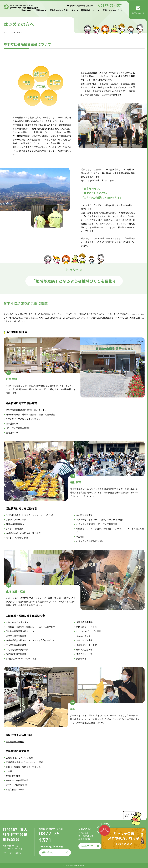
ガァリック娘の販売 (15, 785)
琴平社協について (89, 10)
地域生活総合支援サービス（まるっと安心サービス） (30, 640)
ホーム (6, 32)
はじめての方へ (26, 10)
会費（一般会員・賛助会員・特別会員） (24, 767)
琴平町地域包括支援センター (63, 10)
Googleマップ (87, 846)
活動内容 (40, 10)
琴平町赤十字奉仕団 (15, 742)
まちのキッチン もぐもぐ (17, 622)
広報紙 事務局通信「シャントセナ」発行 (24, 762)
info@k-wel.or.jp (15, 849)
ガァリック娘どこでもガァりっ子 (124, 838)
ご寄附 (9, 771)
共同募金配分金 (13, 776)
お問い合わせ (47, 852)
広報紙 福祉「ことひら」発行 (19, 758)
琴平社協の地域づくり (112, 10)
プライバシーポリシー (13, 853)
